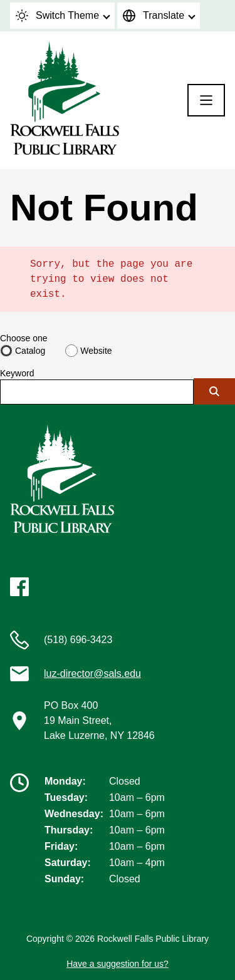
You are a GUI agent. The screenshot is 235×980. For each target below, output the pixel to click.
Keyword (17, 373)
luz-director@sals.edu (92, 673)
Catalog (30, 351)
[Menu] (206, 100)
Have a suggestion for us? (118, 964)
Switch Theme (57, 16)
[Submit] (214, 391)
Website (96, 351)
